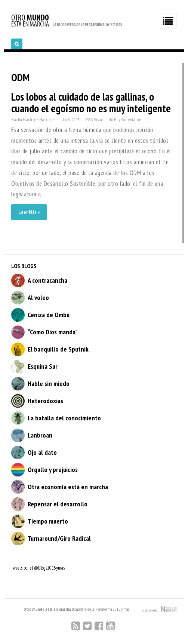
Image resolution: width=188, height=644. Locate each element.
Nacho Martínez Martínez (33, 120)
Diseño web (159, 610)
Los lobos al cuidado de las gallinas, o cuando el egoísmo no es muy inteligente (91, 102)
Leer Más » (29, 212)
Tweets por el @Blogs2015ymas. (38, 568)
